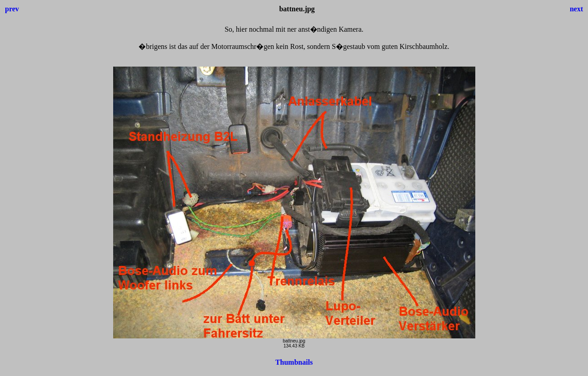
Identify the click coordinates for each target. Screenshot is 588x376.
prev (12, 9)
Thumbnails (294, 362)
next (576, 9)
